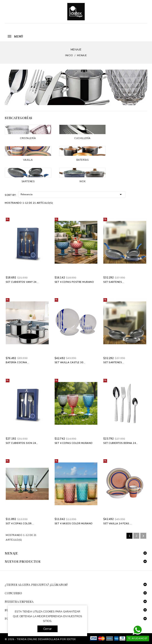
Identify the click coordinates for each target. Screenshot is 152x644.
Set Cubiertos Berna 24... (121, 443)
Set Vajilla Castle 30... (70, 362)
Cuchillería (82, 138)
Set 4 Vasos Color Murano (74, 524)
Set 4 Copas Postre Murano (74, 282)
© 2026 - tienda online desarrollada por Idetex (40, 639)
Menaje (11, 553)
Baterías (83, 160)
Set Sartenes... (114, 282)
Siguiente (143, 536)
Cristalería (28, 138)
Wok (83, 181)
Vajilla (28, 160)
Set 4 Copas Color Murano (74, 443)
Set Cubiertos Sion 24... (22, 443)
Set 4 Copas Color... (20, 524)
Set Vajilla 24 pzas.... (118, 524)
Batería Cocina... (17, 362)
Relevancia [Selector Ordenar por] (72, 194)
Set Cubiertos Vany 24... (22, 282)
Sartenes (28, 181)
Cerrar (47, 629)
